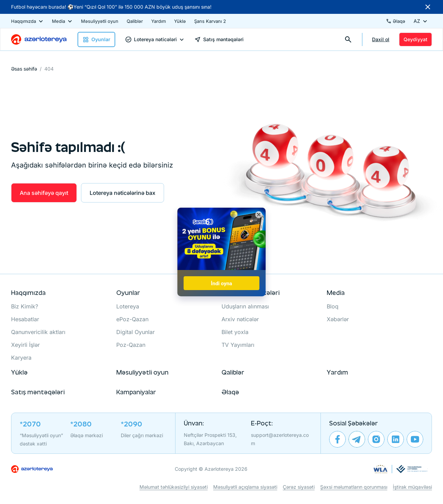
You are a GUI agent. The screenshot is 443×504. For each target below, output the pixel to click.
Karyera (21, 358)
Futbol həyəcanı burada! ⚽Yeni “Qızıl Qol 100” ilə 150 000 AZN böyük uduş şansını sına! (111, 7)
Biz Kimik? (25, 306)
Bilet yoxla (235, 332)
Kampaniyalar (136, 392)
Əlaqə (230, 392)
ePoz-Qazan (132, 319)
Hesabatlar (25, 319)
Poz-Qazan (131, 345)
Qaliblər (135, 21)
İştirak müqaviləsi (412, 487)
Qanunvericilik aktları (38, 332)
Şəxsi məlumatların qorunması (354, 487)
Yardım (159, 21)
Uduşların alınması (245, 306)
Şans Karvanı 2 (210, 21)
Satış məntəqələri (38, 392)
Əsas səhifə (24, 69)
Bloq (333, 306)
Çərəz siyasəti (299, 487)
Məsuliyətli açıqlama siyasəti (245, 487)
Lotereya (128, 306)
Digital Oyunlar (135, 332)
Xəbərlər (338, 319)
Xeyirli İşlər (25, 345)
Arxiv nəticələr (240, 319)
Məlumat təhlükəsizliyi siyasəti (174, 487)
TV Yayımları (238, 345)
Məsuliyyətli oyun (100, 21)
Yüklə (180, 21)
